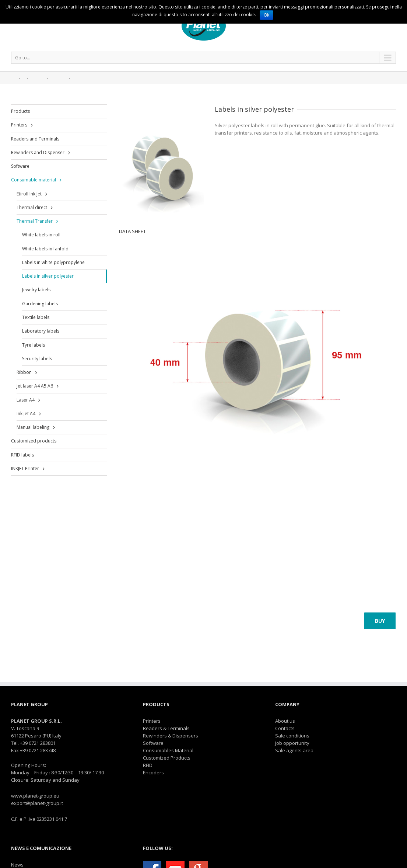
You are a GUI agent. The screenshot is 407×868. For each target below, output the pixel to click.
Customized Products (167, 758)
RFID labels (22, 455)
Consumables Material (168, 750)
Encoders (153, 772)
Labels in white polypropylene (53, 262)
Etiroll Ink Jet (29, 194)
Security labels (37, 359)
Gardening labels (40, 304)
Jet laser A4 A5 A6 (35, 386)
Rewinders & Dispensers (171, 736)
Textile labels (36, 317)
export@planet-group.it (37, 803)
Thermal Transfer (35, 221)
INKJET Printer (25, 468)
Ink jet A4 (26, 414)
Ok (266, 15)
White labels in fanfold (45, 249)
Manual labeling (33, 427)
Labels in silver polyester (48, 276)
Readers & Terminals (166, 728)
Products (20, 111)
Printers (19, 125)
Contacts (285, 728)
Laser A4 (26, 400)
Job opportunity (292, 743)
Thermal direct (32, 207)
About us (285, 721)
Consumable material (34, 180)
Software (20, 166)
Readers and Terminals (35, 139)
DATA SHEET (132, 231)
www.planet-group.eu (35, 796)
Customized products (34, 441)
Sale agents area (294, 750)
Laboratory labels (41, 331)
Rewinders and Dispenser (38, 152)
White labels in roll (41, 235)
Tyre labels (34, 345)
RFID (148, 765)
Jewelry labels (36, 290)
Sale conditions (292, 736)
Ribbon (24, 372)
